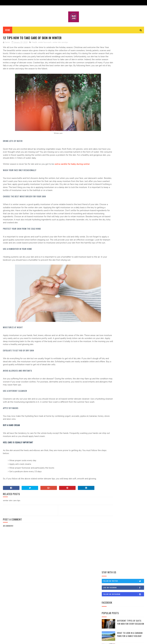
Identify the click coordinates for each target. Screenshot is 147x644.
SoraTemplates (16, 641)
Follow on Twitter (124, 47)
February (112, 218)
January (111, 222)
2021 (107, 173)
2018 (107, 263)
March (110, 215)
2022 (107, 169)
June (109, 203)
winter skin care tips (60, 44)
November (112, 188)
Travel (106, 156)
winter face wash (45, 44)
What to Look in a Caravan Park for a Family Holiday (130, 100)
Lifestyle (107, 152)
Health (34, 44)
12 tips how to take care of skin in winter (122, 227)
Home (8, 31)
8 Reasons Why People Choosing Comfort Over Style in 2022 (129, 114)
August (111, 196)
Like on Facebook (124, 53)
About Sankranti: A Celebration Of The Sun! (124, 233)
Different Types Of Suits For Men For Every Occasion (131, 88)
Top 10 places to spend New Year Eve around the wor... (123, 239)
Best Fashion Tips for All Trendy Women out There (125, 251)
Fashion (107, 143)
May (109, 207)
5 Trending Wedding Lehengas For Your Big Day (130, 125)
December (112, 184)
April (110, 211)
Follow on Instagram (124, 60)
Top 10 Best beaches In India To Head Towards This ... (123, 256)
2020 (107, 177)
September (112, 192)
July (109, 199)
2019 (107, 181)
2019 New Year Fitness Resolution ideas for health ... (125, 244)
